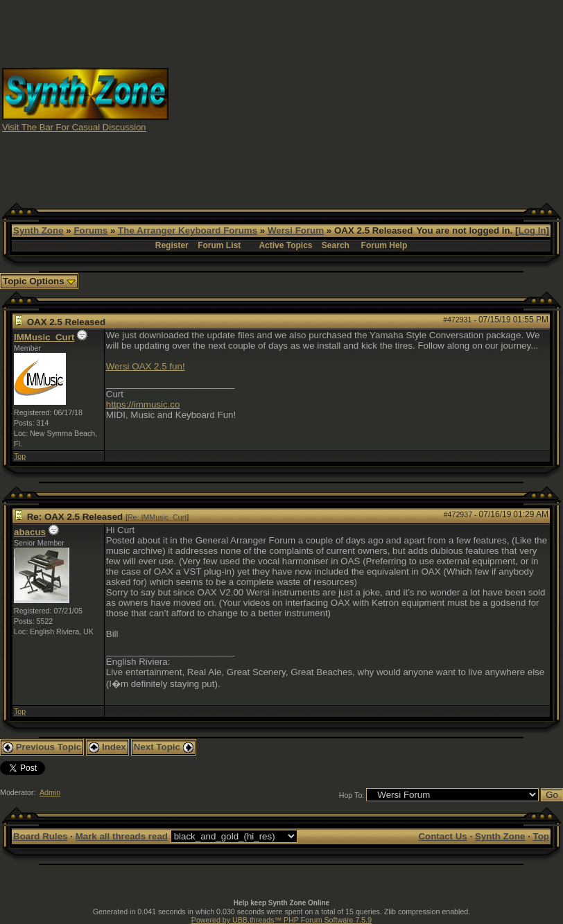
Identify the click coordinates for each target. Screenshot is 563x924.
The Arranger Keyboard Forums (188, 230)
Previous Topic (42, 747)
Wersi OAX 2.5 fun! (146, 366)
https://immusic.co (143, 404)
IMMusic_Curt (44, 337)
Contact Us (442, 836)
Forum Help (384, 245)
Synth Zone (38, 230)
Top (20, 456)
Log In (532, 230)
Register (172, 245)
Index (107, 747)
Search (336, 245)
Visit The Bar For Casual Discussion (74, 127)
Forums (90, 230)
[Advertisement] (366, 99)
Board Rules (41, 836)
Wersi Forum (296, 230)
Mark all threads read (122, 836)
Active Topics (285, 245)
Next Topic (164, 747)
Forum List (219, 245)
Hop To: (352, 795)
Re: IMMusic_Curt (157, 517)
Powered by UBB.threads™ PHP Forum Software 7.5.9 (281, 920)
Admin (50, 792)
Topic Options (39, 281)
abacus (30, 532)
